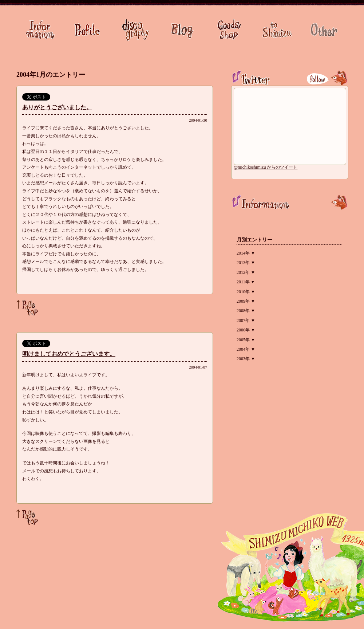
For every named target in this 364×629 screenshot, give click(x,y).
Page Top (27, 308)
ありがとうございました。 (57, 107)
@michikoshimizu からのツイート (266, 167)
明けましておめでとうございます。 (69, 354)
